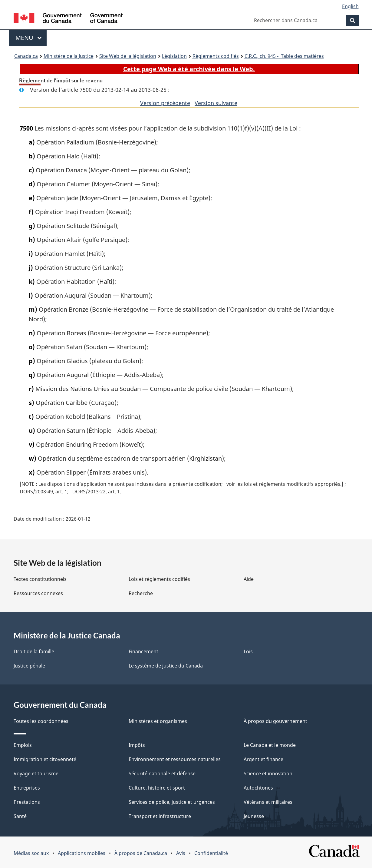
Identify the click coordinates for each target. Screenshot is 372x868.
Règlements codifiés (216, 56)
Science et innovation (268, 774)
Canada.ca (26, 56)
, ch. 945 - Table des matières (284, 56)
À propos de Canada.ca (141, 853)
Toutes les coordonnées (41, 721)
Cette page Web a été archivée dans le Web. (189, 69)
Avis (181, 853)
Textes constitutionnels (40, 579)
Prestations (27, 802)
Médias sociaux (31, 853)
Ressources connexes (38, 593)
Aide (249, 579)
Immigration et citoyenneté (45, 759)
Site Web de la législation (128, 56)
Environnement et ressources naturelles (175, 759)
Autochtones (258, 788)
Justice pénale (29, 666)
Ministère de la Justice (69, 56)
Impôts (137, 745)
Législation (174, 56)
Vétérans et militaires (268, 802)
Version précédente (165, 103)
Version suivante (216, 103)
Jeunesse (254, 816)
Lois (248, 651)
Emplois (23, 745)
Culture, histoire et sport (157, 788)
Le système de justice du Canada (166, 666)
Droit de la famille (34, 651)
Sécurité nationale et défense (162, 774)
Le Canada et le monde (270, 745)
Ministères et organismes (158, 721)
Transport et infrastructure (160, 816)
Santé (20, 816)
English (350, 6)
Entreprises (27, 788)
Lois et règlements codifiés (159, 579)
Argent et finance (263, 759)
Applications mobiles (82, 853)
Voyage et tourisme (36, 774)
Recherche (141, 593)
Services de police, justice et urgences (172, 802)
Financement (143, 651)
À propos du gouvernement (275, 721)
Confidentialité (211, 853)
